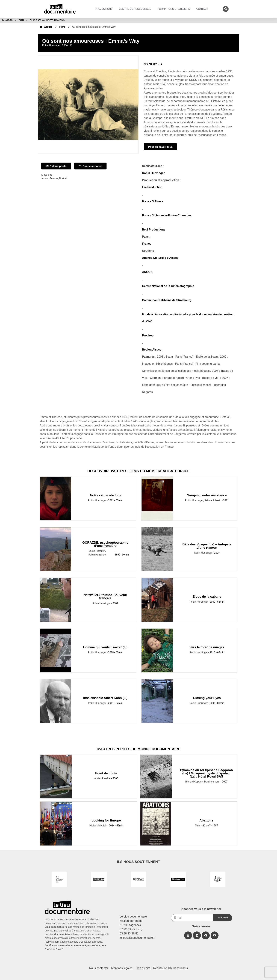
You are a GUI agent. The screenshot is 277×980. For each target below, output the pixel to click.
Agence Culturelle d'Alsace (160, 258)
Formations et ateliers (175, 9)
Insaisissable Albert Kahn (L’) (105, 698)
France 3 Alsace (153, 201)
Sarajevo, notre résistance (207, 495)
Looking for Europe (106, 820)
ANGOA (147, 272)
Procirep (148, 335)
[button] (226, 9)
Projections (105, 9)
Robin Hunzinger (153, 173)
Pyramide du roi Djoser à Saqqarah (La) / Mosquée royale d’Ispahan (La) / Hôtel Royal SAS (206, 773)
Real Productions (154, 230)
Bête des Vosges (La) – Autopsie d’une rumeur (207, 546)
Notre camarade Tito (105, 495)
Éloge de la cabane (207, 597)
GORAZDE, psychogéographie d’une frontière (105, 544)
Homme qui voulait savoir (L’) (105, 647)
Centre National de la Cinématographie (168, 286)
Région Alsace (152, 350)
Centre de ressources (136, 9)
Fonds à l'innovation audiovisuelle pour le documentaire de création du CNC (188, 318)
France (147, 244)
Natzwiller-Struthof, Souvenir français (105, 597)
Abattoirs (206, 820)
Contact (203, 9)
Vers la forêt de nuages (207, 647)
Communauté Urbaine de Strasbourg (167, 300)
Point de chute (106, 773)
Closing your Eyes (207, 698)
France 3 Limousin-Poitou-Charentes (167, 215)
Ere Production (152, 187)
